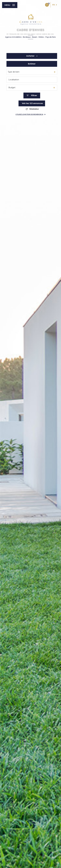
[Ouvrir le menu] (10, 5)
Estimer (32, 64)
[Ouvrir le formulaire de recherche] (32, 96)
